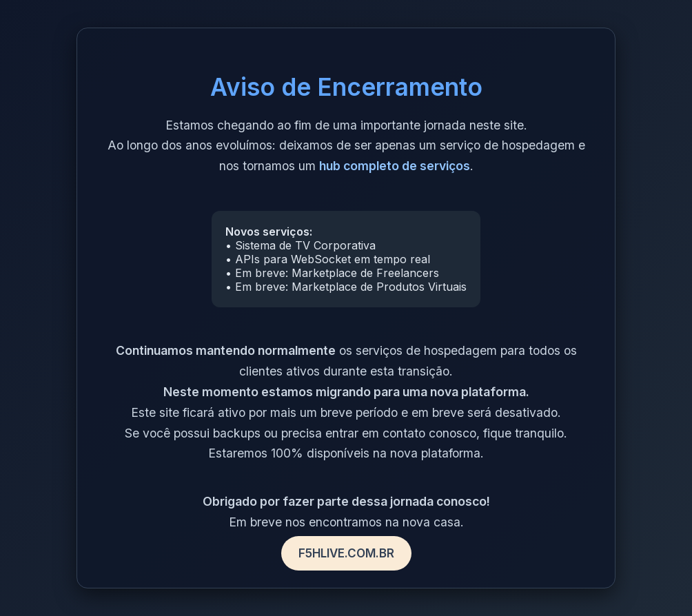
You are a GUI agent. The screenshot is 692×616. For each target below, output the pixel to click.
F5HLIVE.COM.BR (346, 553)
